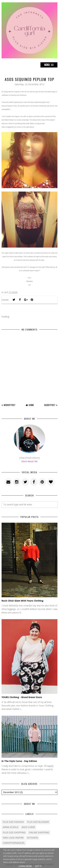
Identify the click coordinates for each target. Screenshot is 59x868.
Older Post (50, 405)
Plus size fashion (13, 822)
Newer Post (10, 405)
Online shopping (39, 832)
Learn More (25, 866)
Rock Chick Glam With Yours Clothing (22, 601)
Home (31, 405)
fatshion (32, 838)
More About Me (29, 461)
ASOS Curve (28, 827)
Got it (38, 866)
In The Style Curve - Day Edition (19, 761)
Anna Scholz (11, 827)
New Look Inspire (13, 838)
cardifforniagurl (14, 843)
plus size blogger (38, 822)
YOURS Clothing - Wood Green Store (22, 697)
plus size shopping (14, 832)
